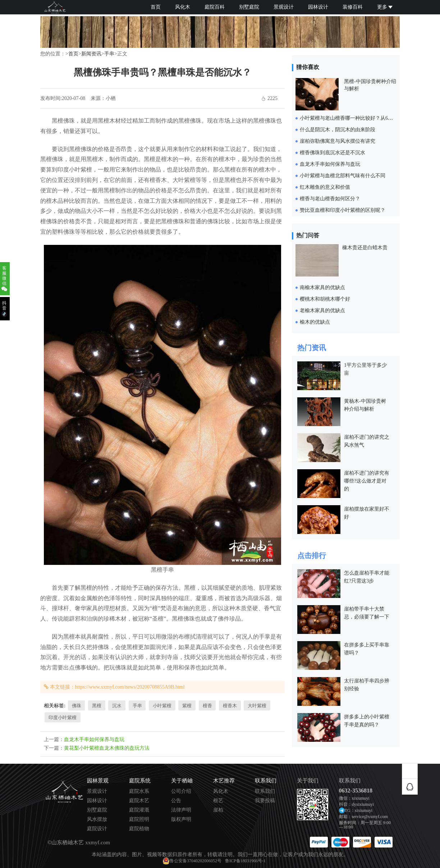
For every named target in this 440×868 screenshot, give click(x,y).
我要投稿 (265, 801)
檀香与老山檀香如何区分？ (330, 199)
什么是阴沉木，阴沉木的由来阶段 (338, 130)
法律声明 (181, 810)
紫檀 (187, 706)
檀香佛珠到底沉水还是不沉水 (333, 153)
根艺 (218, 801)
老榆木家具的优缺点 (322, 310)
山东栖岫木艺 (68, 842)
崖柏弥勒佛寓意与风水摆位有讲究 (338, 141)
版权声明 (181, 819)
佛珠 (77, 706)
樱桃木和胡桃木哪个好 (325, 299)
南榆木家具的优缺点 (322, 287)
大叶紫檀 (257, 706)
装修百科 (353, 7)
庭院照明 (139, 819)
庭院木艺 (139, 801)
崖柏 (218, 810)
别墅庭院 (249, 7)
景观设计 (284, 7)
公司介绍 (181, 791)
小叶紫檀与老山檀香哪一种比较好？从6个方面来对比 (359, 118)
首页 (156, 7)
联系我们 (265, 791)
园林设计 (318, 7)
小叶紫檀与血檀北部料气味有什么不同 (343, 176)
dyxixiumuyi (363, 804)
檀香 (207, 706)
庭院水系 (139, 791)
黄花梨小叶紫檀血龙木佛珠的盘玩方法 (107, 748)
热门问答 (308, 235)
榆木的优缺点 (315, 322)
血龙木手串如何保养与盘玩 (94, 739)
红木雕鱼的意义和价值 (325, 187)
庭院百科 (215, 7)
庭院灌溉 (139, 810)
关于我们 (308, 781)
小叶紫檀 (162, 706)
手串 (109, 54)
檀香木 (230, 706)
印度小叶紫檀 (63, 718)
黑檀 (97, 706)
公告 (176, 801)
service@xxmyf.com (370, 817)
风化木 (183, 7)
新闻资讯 (91, 54)
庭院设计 (97, 829)
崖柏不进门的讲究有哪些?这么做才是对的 (367, 481)
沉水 (117, 706)
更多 (385, 7)
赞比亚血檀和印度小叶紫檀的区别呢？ (343, 210)
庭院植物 (139, 829)
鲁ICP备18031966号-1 (245, 861)
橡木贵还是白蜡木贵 (365, 248)
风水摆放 (97, 819)
